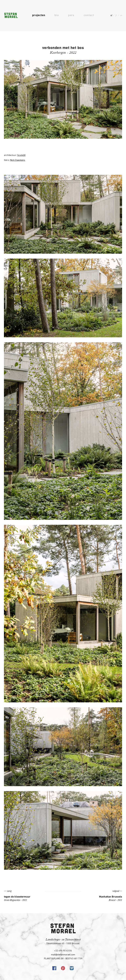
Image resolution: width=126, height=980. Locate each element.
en (121, 15)
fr (116, 15)
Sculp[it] (21, 155)
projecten (39, 15)
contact (89, 15)
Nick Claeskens (18, 160)
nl (111, 15)
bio (57, 15)
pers (71, 15)
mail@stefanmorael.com (63, 954)
